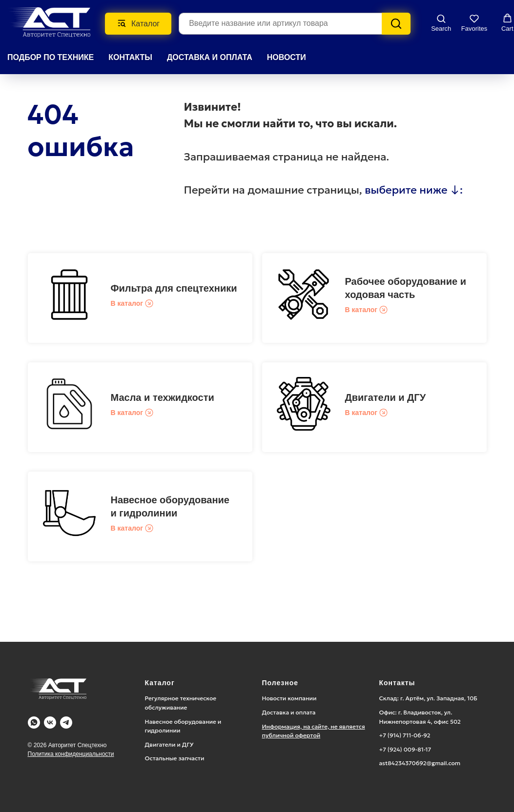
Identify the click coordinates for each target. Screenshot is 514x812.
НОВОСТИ (287, 57)
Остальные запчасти (175, 758)
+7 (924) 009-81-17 (405, 749)
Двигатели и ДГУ (386, 397)
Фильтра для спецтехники (174, 288)
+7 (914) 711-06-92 (405, 735)
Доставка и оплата (289, 712)
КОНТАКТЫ (130, 57)
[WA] (34, 723)
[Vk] (50, 723)
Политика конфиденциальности (71, 754)
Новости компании (289, 698)
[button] (441, 23)
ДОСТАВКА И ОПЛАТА (210, 57)
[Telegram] (66, 723)
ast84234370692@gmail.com (420, 763)
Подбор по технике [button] (51, 57)
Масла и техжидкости (163, 397)
